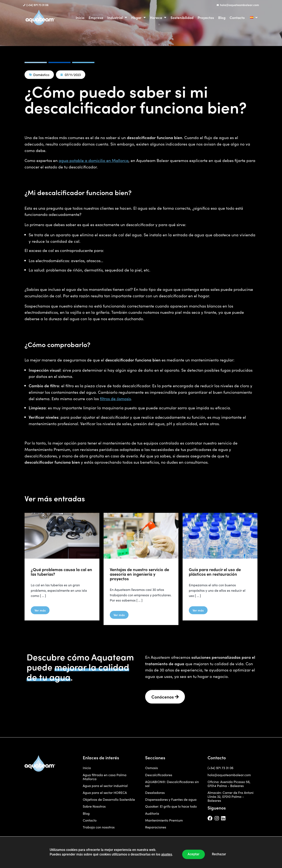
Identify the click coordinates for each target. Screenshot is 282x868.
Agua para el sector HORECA (105, 793)
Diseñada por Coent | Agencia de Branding (46, 848)
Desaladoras (155, 793)
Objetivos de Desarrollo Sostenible (109, 799)
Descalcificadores (159, 775)
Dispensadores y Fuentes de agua (171, 799)
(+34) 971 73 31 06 (37, 5)
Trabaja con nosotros (99, 827)
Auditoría (152, 813)
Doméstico (41, 75)
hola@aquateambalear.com (239, 5)
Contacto (237, 17)
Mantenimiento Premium (164, 820)
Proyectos (206, 17)
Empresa (96, 17)
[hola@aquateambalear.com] (218, 5)
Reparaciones (156, 827)
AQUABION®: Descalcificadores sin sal (172, 784)
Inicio (80, 17)
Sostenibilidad (182, 17)
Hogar (139, 17)
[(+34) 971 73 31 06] (24, 5)
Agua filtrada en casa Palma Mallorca (105, 777)
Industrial (117, 17)
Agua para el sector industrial (105, 786)
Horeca (158, 17)
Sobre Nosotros (94, 806)
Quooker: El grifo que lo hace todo (171, 806)
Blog (222, 17)
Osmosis (152, 768)
